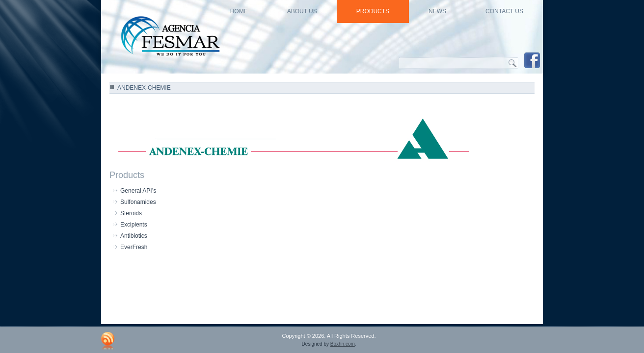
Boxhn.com (343, 344)
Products (373, 11)
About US (302, 11)
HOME (239, 11)
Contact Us (504, 11)
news (437, 11)
